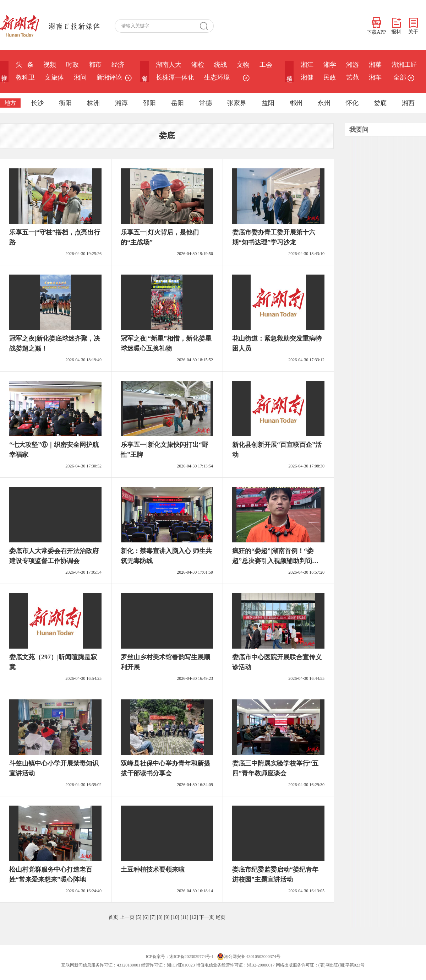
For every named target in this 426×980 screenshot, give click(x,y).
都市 (95, 65)
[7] (153, 917)
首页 (113, 917)
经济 (118, 65)
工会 (266, 65)
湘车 (375, 77)
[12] (194, 917)
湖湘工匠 (404, 65)
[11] (184, 917)
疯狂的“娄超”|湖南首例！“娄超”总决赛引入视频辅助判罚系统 (275, 561)
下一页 (207, 917)
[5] (138, 917)
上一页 (127, 917)
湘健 (307, 77)
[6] (146, 917)
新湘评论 (109, 77)
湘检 (198, 65)
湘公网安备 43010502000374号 (249, 957)
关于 (413, 26)
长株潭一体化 (175, 77)
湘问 (80, 77)
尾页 (220, 917)
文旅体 (54, 77)
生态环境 (217, 77)
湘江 (307, 65)
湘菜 (375, 65)
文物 (243, 65)
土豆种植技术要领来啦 (153, 870)
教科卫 (25, 77)
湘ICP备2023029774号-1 (192, 957)
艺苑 (353, 77)
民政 (330, 77)
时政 (72, 65)
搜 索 (207, 26)
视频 (50, 65)
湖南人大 (169, 65)
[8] (160, 917)
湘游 (353, 65)
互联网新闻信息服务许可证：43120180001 (101, 965)
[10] (175, 917)
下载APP (376, 26)
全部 (403, 78)
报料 (396, 26)
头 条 (24, 65)
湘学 (330, 65)
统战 (220, 65)
